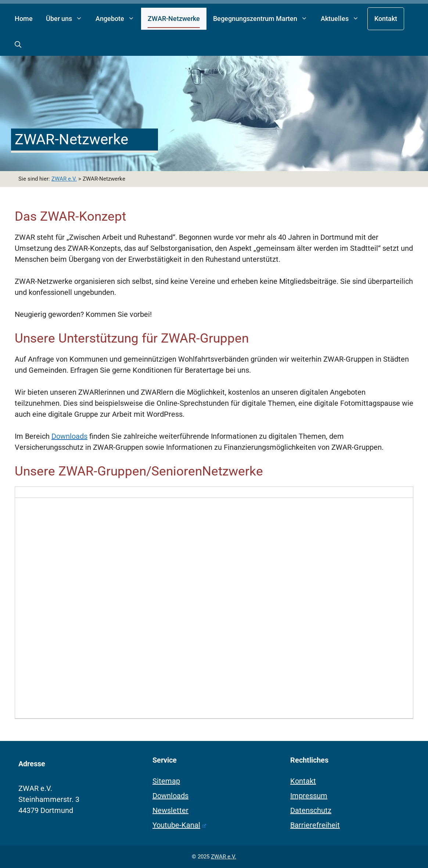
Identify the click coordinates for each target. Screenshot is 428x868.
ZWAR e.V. (224, 857)
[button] (18, 45)
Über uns (67, 19)
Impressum (309, 796)
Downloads (69, 436)
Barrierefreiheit (315, 825)
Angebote (118, 19)
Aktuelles (343, 19)
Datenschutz (311, 810)
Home (24, 19)
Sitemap (166, 781)
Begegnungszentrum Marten (264, 19)
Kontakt (386, 19)
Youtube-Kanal (179, 825)
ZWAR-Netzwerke (174, 19)
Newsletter (170, 810)
